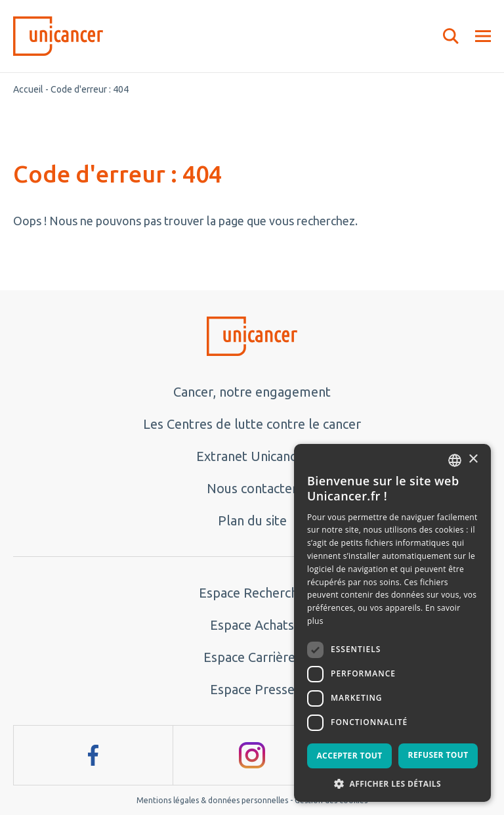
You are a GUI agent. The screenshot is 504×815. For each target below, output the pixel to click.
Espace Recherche (252, 593)
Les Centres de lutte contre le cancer (252, 424)
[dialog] (392, 623)
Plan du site (252, 520)
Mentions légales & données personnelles (212, 800)
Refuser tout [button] (438, 755)
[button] (392, 783)
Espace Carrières (252, 657)
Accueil (28, 89)
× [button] (473, 459)
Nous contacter (252, 488)
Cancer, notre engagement (252, 392)
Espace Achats (252, 625)
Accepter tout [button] (349, 756)
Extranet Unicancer (252, 456)
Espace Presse (252, 689)
